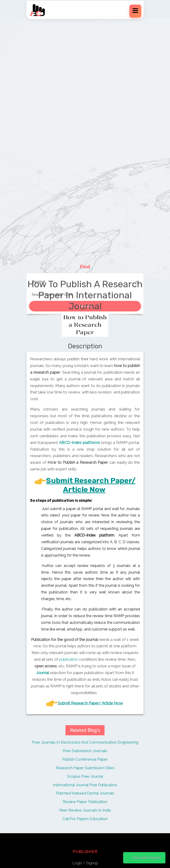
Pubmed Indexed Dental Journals (85, 793)
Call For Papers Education (85, 819)
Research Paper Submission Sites (85, 768)
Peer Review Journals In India (85, 810)
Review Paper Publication (85, 802)
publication (69, 659)
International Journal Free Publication (85, 785)
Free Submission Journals (85, 751)
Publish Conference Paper (85, 759)
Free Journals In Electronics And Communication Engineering (85, 742)
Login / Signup (85, 863)
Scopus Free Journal (85, 776)
